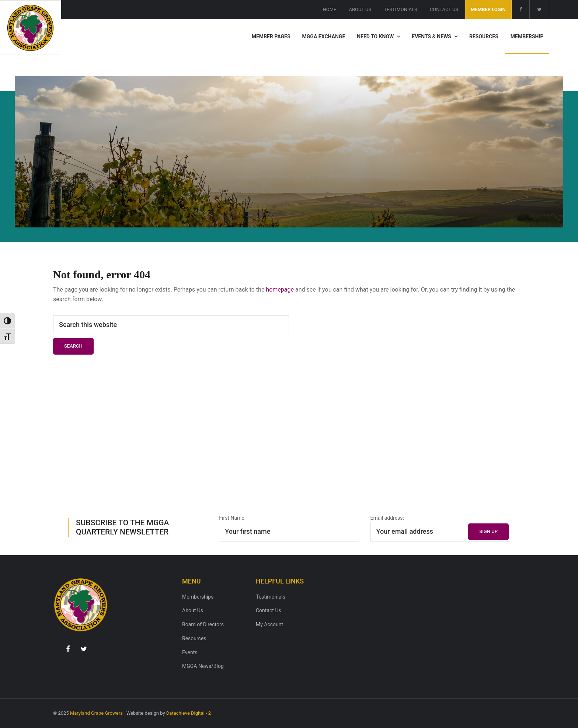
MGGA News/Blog (203, 666)
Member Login (488, 9)
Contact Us (269, 610)
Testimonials (271, 597)
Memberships (198, 597)
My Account (269, 624)
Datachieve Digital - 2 (189, 713)
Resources (194, 638)
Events (190, 652)
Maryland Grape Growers (96, 713)
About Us (193, 610)
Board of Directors (203, 624)
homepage (280, 290)
